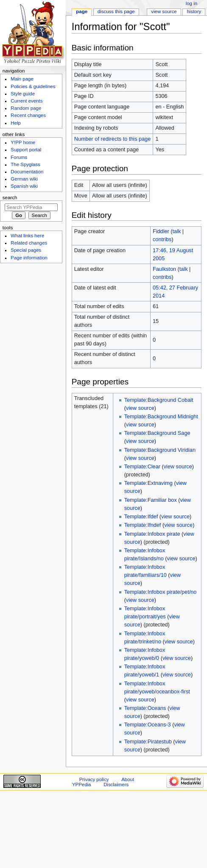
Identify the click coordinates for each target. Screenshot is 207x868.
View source (164, 11)
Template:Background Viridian (160, 450)
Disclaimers (116, 785)
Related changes (29, 243)
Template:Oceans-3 (148, 725)
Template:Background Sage (157, 433)
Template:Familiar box (151, 500)
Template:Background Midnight (161, 417)
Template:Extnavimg (148, 483)
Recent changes (28, 115)
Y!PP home (23, 142)
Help (16, 123)
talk (177, 231)
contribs (162, 239)
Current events (27, 101)
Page (82, 11)
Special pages (26, 250)
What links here (27, 236)
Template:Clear (142, 467)
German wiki (24, 179)
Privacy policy (94, 779)
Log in (192, 3)
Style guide (23, 94)
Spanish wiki (24, 186)
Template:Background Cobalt (159, 400)
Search (10, 198)
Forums (19, 157)
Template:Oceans (145, 708)
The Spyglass (25, 164)
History (194, 11)
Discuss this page (116, 11)
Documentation (27, 172)
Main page (22, 79)
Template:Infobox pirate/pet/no (161, 592)
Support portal (26, 150)
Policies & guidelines (33, 86)
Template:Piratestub (148, 742)
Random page (26, 108)
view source (140, 408)
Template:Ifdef (141, 517)
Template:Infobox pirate (152, 534)
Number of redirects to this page (113, 139)
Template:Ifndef (143, 525)
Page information (29, 258)
